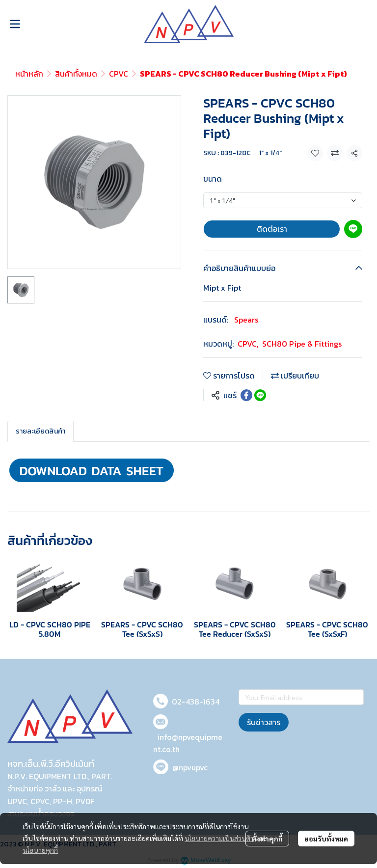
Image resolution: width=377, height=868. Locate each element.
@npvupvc (190, 767)
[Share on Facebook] (246, 395)
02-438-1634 (196, 702)
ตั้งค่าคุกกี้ (267, 839)
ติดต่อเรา (272, 229)
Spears (246, 320)
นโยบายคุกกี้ (40, 850)
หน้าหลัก (29, 74)
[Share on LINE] (260, 395)
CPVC (119, 74)
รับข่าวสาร (264, 722)
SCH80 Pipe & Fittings (302, 344)
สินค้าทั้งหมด (76, 74)
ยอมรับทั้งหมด (326, 839)
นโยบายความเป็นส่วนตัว (219, 838)
